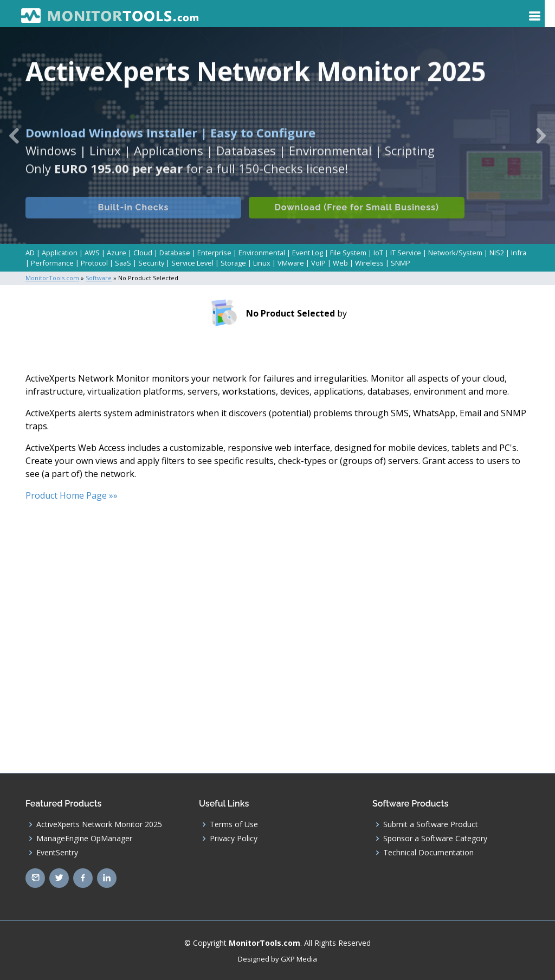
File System (348, 253)
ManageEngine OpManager (84, 838)
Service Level (192, 263)
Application (60, 253)
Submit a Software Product (431, 824)
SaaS (123, 263)
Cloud (143, 253)
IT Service (406, 253)
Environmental (262, 253)
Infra (519, 253)
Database (175, 253)
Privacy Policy (234, 838)
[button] (14, 136)
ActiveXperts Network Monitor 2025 (99, 824)
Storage (233, 263)
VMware (291, 263)
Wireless (369, 263)
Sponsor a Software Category (435, 838)
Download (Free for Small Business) (358, 215)
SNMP (401, 263)
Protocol (94, 263)
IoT (378, 253)
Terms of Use (234, 824)
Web (340, 263)
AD (30, 253)
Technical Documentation (428, 852)
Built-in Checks (134, 215)
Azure (117, 253)
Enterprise (214, 253)
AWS (92, 253)
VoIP (318, 263)
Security (151, 263)
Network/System (455, 253)
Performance (52, 263)
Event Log (308, 253)
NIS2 (497, 253)
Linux (262, 263)
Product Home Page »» (72, 495)
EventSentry (57, 852)
